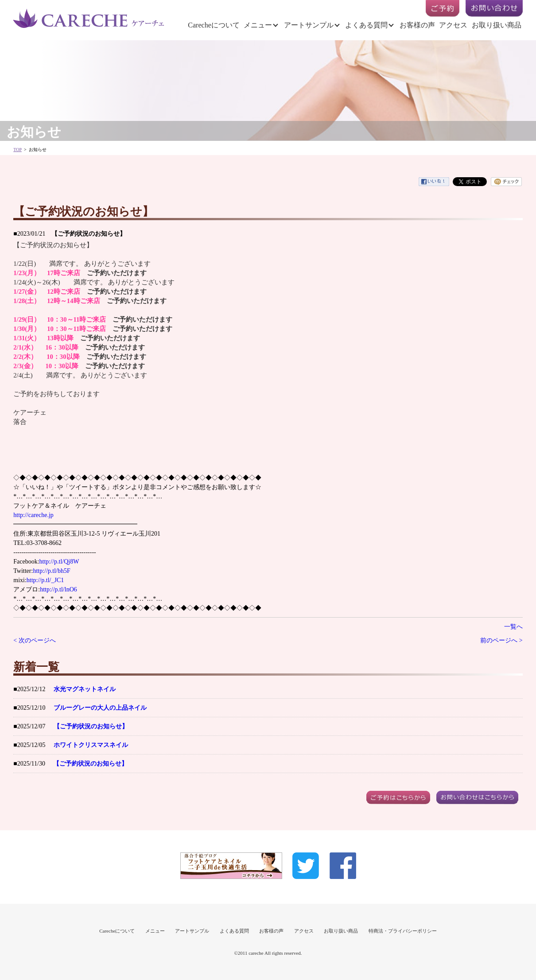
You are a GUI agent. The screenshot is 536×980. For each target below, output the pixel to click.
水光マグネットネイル (85, 689)
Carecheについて (214, 25)
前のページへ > (501, 640)
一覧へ (513, 627)
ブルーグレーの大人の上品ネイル (100, 708)
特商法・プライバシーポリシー (403, 931)
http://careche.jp (33, 515)
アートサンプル (309, 25)
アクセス (453, 25)
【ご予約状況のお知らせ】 (91, 726)
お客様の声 (417, 25)
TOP (17, 150)
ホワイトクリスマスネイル (91, 745)
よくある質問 (366, 25)
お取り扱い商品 (497, 25)
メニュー (258, 25)
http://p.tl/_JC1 (45, 580)
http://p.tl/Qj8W (59, 562)
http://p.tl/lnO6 (58, 589)
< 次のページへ (34, 640)
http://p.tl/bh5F (51, 571)
